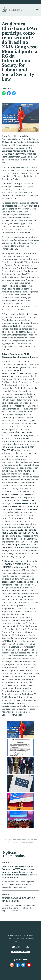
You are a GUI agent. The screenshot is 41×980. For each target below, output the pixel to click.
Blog (12, 88)
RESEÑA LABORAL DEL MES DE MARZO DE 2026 (18, 900)
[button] (37, 10)
